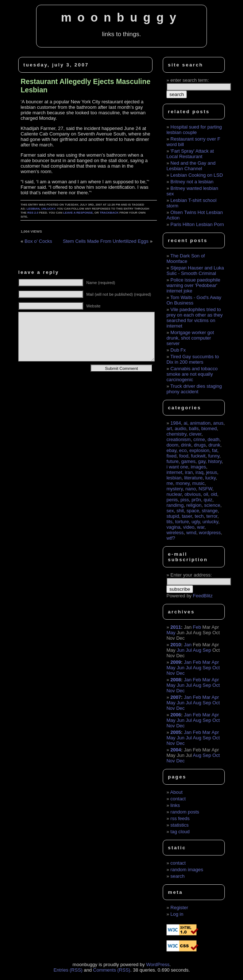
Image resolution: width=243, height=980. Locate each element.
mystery (175, 489)
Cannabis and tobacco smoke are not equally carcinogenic (192, 374)
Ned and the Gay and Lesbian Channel (191, 166)
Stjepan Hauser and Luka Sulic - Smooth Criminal (195, 271)
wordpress (210, 533)
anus (218, 423)
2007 (176, 697)
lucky (210, 478)
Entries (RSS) (68, 970)
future (172, 461)
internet (174, 472)
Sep (207, 650)
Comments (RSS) (112, 970)
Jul (189, 650)
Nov (171, 673)
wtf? (171, 538)
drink (186, 445)
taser (187, 516)
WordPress (158, 964)
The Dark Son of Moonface (186, 259)
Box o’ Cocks (38, 241)
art (169, 428)
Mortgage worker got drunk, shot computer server (190, 338)
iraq (200, 472)
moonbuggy (121, 18)
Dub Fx (178, 350)
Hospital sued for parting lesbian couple (194, 130)
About (176, 792)
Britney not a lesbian (192, 182)
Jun (180, 650)
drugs (200, 445)
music (198, 483)
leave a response (78, 213)
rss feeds (180, 818)
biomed (209, 428)
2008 (176, 680)
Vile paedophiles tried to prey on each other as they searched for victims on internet (194, 318)
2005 (176, 732)
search (178, 876)
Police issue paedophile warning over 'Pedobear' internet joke (193, 285)
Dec (180, 673)
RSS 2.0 (33, 213)
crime (199, 439)
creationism (178, 439)
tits (169, 522)
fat (215, 450)
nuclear (174, 494)
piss (185, 500)
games (188, 461)
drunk (214, 445)
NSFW (205, 489)
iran (189, 472)
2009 (176, 662)
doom (172, 445)
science (212, 505)
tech (199, 516)
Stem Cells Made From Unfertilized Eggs (106, 241)
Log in (177, 914)
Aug (197, 650)
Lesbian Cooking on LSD (197, 175)
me (170, 483)
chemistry (176, 434)
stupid (173, 516)
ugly (196, 522)
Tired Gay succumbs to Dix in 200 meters (193, 359)
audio (181, 428)
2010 (176, 645)
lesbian (33, 209)
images (198, 467)
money (183, 483)
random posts (185, 812)
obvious (192, 494)
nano (191, 489)
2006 (176, 715)
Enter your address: (191, 575)
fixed (171, 456)
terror (212, 516)
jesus (212, 472)
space (193, 511)
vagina (173, 527)
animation (200, 423)
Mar (207, 662)
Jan (188, 645)
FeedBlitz (202, 596)
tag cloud (180, 832)
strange (210, 511)
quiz (208, 500)
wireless (175, 533)
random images (187, 870)
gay (202, 461)
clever (195, 434)
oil (206, 494)
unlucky (48, 209)
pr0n (196, 500)
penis (172, 500)
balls (194, 428)
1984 (176, 423)
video (189, 527)
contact (178, 799)
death (214, 439)
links (175, 805)
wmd (191, 533)
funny (214, 456)
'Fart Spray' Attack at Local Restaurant (190, 154)
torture (182, 522)
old (214, 494)
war (201, 527)
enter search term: (190, 80)
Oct (216, 668)
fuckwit (198, 456)
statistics (180, 825)
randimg (175, 505)
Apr (215, 662)
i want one (177, 467)
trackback (109, 213)
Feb (197, 627)
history (215, 461)
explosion (199, 450)
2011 (176, 627)
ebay (171, 450)
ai (185, 423)
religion (194, 505)
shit (180, 511)
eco (183, 450)
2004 (176, 750)
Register (179, 908)
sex (170, 511)
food (184, 456)
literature (194, 478)
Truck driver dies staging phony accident (194, 389)
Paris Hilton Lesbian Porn (197, 224)
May (171, 633)
